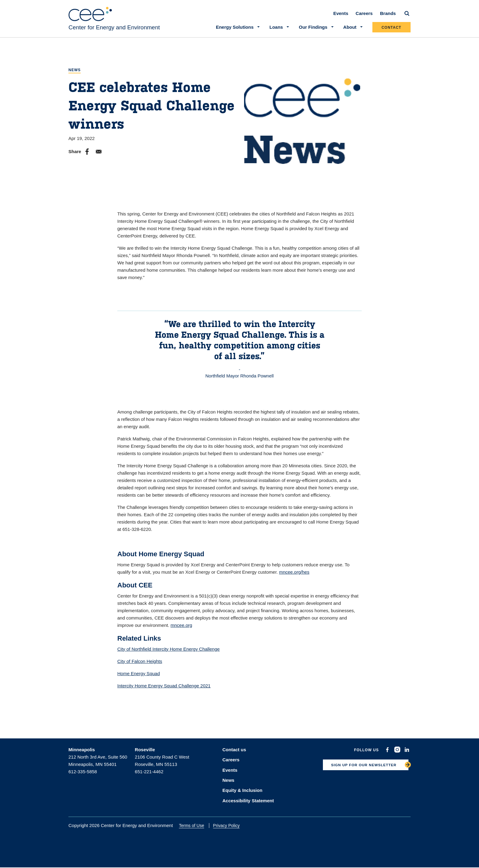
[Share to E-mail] (99, 154)
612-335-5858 (83, 774)
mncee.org (181, 628)
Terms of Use (194, 826)
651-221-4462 (149, 774)
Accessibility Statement (248, 801)
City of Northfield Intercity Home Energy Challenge (168, 651)
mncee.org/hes (294, 574)
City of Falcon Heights (140, 664)
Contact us (234, 752)
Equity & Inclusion (242, 791)
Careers (364, 16)
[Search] (407, 16)
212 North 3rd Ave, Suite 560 (98, 759)
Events (341, 16)
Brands (388, 16)
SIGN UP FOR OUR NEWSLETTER (360, 768)
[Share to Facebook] (87, 154)
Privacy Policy (229, 826)
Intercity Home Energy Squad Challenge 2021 (164, 688)
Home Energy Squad (139, 676)
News (75, 72)
